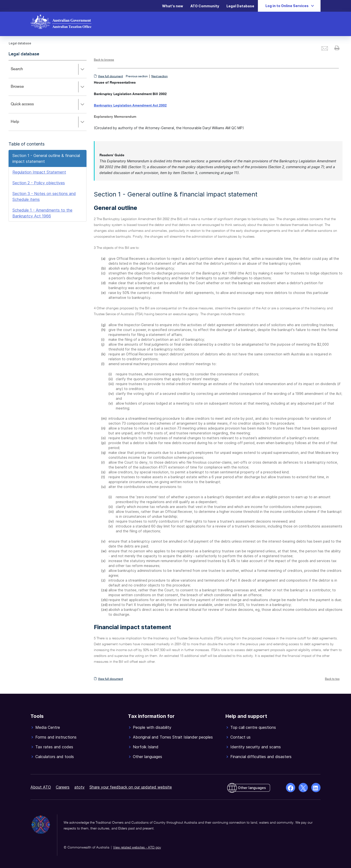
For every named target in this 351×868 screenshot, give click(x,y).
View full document (110, 77)
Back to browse (104, 60)
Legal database (24, 54)
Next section (160, 77)
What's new (173, 6)
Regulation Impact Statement (39, 172)
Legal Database (240, 6)
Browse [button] (49, 87)
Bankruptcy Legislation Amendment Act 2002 (130, 106)
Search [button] (49, 69)
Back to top (332, 679)
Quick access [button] (49, 105)
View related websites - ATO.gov (137, 848)
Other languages (252, 788)
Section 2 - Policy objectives (39, 183)
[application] (48, 95)
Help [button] (49, 122)
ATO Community (205, 6)
